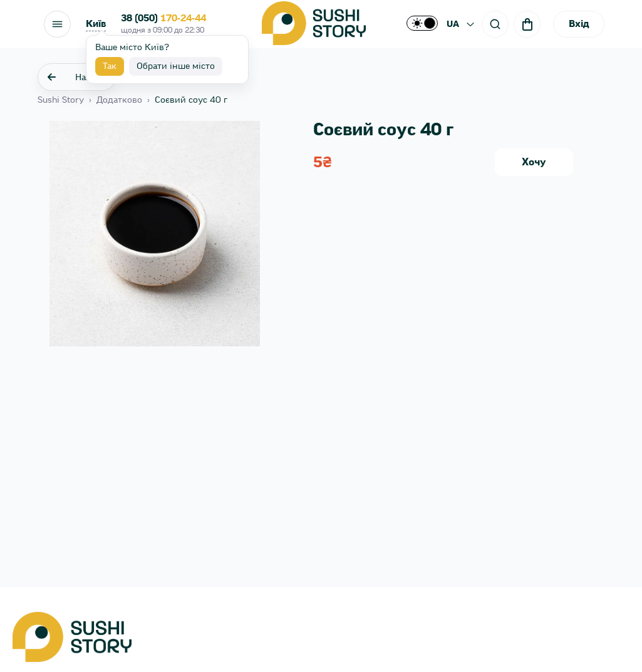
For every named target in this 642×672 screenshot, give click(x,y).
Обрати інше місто (176, 66)
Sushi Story (61, 100)
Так (110, 66)
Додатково (119, 100)
